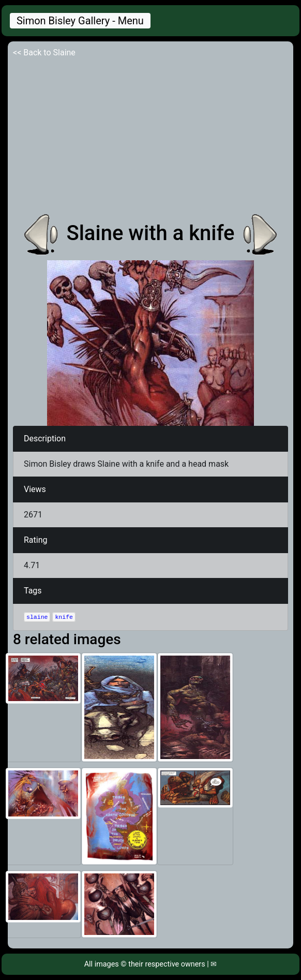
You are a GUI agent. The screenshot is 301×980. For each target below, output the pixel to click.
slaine (37, 617)
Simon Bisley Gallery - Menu (80, 21)
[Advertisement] (151, 137)
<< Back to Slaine (44, 53)
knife (64, 617)
